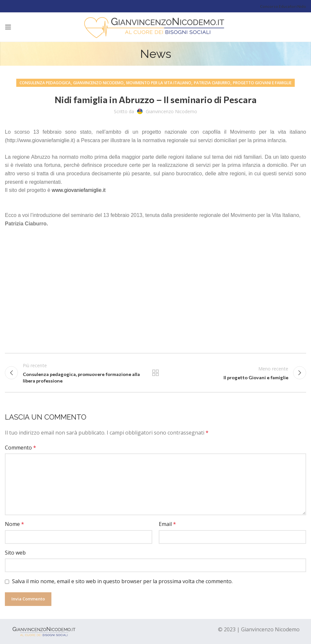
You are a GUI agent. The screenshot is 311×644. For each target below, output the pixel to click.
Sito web (15, 553)
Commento (20, 448)
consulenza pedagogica (45, 83)
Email (167, 524)
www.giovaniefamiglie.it (79, 190)
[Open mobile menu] (8, 27)
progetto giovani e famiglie (262, 83)
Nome (14, 524)
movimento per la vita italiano (159, 83)
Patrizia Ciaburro (212, 83)
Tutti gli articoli (155, 373)
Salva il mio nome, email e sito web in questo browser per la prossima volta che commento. (122, 581)
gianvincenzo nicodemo (98, 83)
